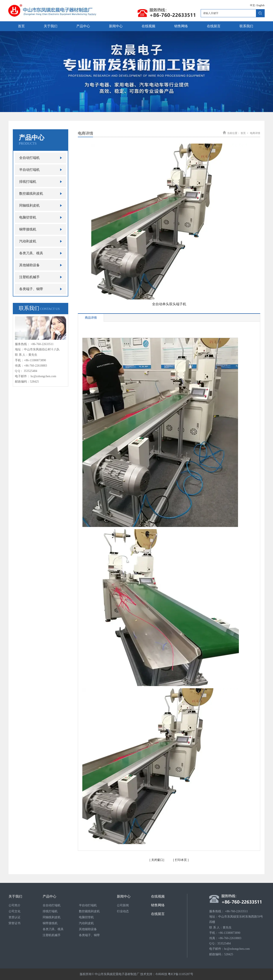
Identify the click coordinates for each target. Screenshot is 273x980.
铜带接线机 (50, 923)
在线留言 (158, 914)
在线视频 (158, 896)
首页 (243, 133)
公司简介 (15, 905)
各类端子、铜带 (89, 935)
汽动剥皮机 (86, 923)
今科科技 (161, 974)
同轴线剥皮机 (52, 917)
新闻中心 (124, 896)
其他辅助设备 (88, 929)
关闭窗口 (157, 860)
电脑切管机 (86, 917)
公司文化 (15, 911)
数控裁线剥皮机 (89, 911)
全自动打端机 (52, 905)
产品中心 (49, 896)
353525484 (30, 371)
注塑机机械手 (52, 935)
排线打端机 (50, 911)
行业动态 (123, 911)
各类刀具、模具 (53, 929)
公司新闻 (123, 905)
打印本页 (180, 860)
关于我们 (15, 896)
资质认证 (15, 917)
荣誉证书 (15, 923)
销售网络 (158, 905)
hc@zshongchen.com (44, 376)
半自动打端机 (88, 905)
